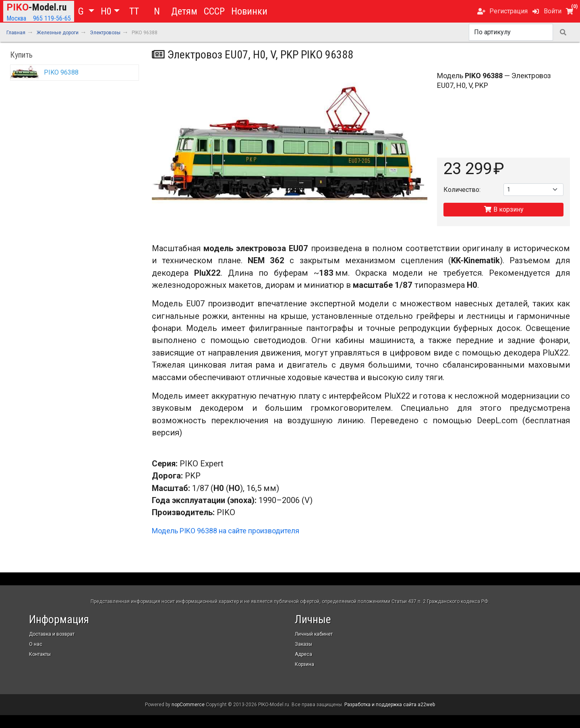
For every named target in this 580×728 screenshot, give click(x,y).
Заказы (303, 644)
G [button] (82, 11)
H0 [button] (106, 11)
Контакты (40, 654)
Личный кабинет (314, 634)
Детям (184, 11)
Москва (16, 18)
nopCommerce (188, 705)
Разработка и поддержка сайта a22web (390, 705)
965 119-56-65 (52, 18)
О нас (36, 644)
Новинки (249, 11)
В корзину (504, 209)
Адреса (303, 654)
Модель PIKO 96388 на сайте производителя (226, 531)
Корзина (304, 664)
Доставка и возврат (52, 634)
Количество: (462, 190)
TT (134, 11)
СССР (214, 11)
